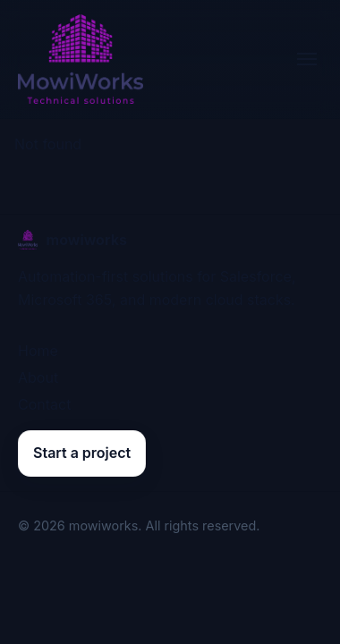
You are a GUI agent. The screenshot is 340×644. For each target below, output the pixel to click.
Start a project (82, 453)
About (38, 377)
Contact (44, 404)
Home (38, 351)
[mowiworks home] (81, 59)
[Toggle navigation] (307, 59)
